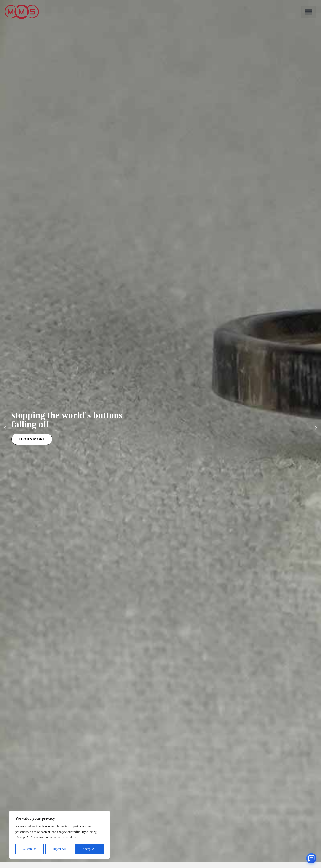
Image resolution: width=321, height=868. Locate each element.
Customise (29, 849)
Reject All (59, 849)
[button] (309, 12)
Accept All (89, 849)
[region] (59, 835)
